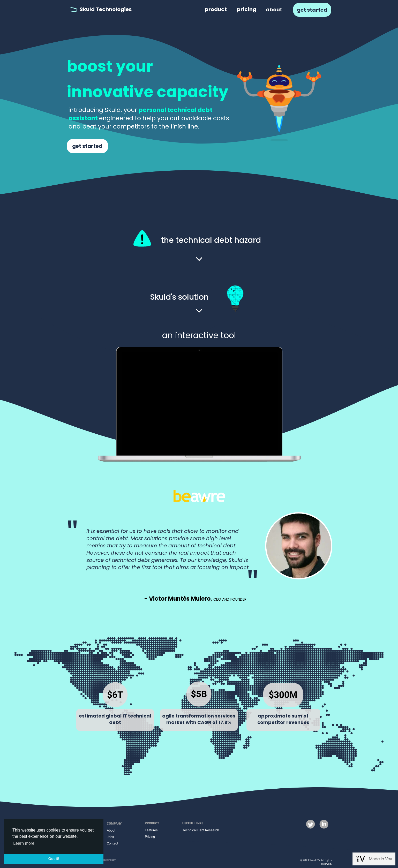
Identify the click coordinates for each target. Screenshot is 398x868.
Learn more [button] (24, 843)
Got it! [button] (54, 859)
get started (312, 10)
